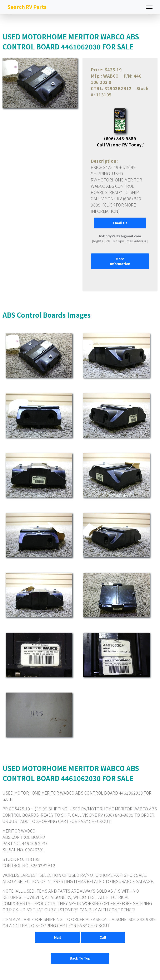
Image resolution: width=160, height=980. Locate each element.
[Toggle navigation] (149, 7)
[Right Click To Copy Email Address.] (120, 238)
